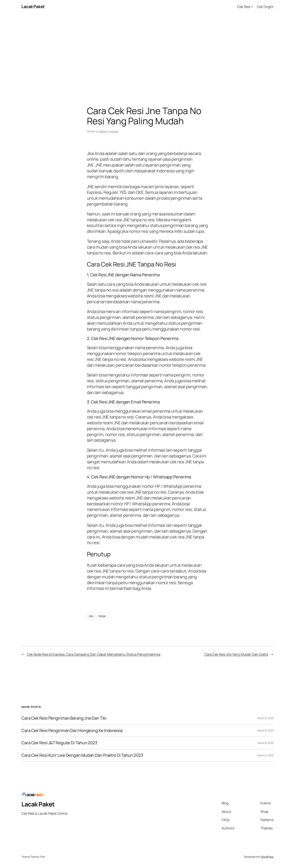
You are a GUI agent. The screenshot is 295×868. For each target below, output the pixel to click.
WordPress (267, 857)
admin (103, 131)
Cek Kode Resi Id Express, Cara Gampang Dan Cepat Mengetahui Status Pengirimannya (94, 654)
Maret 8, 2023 (265, 718)
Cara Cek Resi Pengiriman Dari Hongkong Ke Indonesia (72, 731)
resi (91, 616)
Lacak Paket (33, 7)
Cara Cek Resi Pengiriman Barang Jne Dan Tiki (64, 718)
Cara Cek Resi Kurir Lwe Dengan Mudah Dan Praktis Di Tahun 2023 (82, 755)
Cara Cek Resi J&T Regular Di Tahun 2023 (59, 743)
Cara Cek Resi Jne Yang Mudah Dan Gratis (236, 654)
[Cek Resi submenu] (252, 7)
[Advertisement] (147, 53)
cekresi (114, 131)
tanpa (102, 616)
